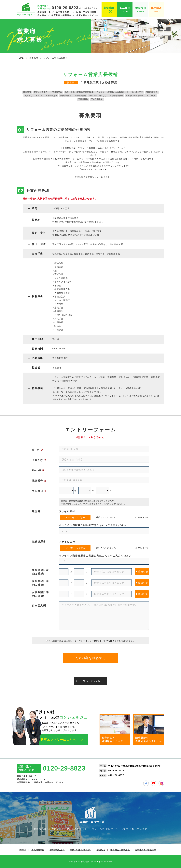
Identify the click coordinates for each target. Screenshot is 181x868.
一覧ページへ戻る (90, 681)
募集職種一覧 (44, 12)
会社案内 (42, 15)
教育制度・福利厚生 (61, 15)
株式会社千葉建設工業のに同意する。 (92, 641)
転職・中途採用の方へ (87, 12)
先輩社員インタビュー (87, 15)
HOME (23, 850)
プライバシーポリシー (83, 641)
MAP (158, 766)
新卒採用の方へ (64, 12)
